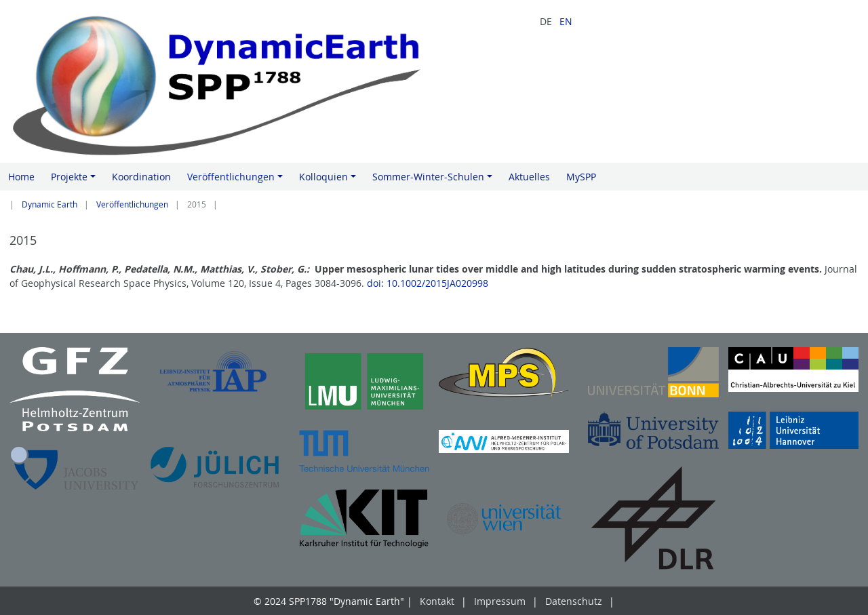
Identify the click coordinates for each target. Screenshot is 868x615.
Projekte (75, 180)
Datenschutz (574, 601)
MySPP (581, 177)
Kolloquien (330, 180)
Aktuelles (529, 177)
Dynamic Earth (50, 204)
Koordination (141, 177)
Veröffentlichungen (237, 180)
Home (21, 177)
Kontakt (437, 601)
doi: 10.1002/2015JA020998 (429, 283)
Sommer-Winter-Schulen (434, 180)
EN (566, 21)
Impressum (500, 601)
